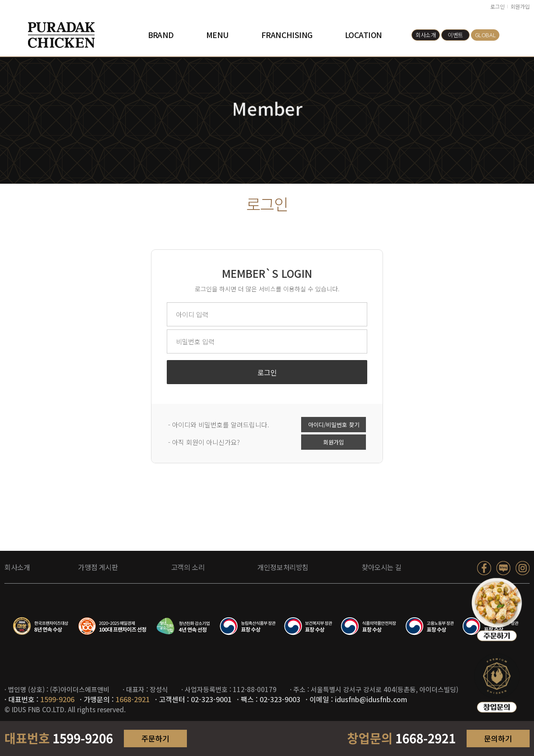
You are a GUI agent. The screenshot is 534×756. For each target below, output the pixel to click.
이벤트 (455, 35)
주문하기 (155, 738)
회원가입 (520, 6)
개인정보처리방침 (283, 567)
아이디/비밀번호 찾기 (334, 426)
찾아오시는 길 (381, 567)
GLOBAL (485, 35)
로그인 (497, 6)
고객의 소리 (188, 567)
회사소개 (425, 35)
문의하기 (498, 738)
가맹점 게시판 (98, 567)
